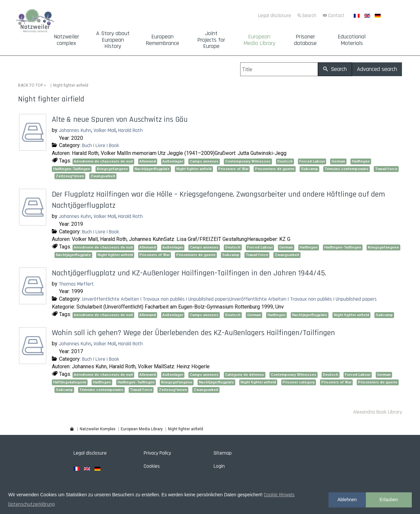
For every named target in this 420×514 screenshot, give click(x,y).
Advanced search (377, 69)
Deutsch (285, 161)
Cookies (152, 466)
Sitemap (223, 453)
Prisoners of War (233, 169)
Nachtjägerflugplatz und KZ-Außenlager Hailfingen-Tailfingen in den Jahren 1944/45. (189, 273)
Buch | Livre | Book (101, 146)
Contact (336, 16)
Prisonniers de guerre (275, 169)
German (338, 161)
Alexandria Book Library (378, 412)
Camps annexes (204, 161)
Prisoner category (299, 382)
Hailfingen (361, 161)
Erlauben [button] (389, 500)
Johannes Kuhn (75, 130)
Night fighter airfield (194, 169)
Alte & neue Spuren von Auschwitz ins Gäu (120, 119)
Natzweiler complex (66, 40)
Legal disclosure (275, 16)
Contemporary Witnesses (248, 161)
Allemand (148, 161)
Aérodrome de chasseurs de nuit (103, 161)
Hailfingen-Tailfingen (72, 169)
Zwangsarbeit (103, 176)
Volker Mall (105, 130)
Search (309, 16)
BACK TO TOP (31, 85)
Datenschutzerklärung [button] (31, 504)
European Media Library (259, 40)
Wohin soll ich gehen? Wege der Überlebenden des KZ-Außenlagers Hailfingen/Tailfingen (193, 333)
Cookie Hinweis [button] (279, 495)
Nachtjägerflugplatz (152, 169)
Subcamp (309, 169)
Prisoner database (305, 40)
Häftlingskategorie (70, 382)
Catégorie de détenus (245, 375)
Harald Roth (130, 130)
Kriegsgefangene (112, 169)
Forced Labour (312, 161)
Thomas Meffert (76, 284)
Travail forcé (386, 169)
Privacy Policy (157, 453)
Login (219, 466)
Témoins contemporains (346, 169)
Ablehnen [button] (347, 500)
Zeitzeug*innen (70, 176)
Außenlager (173, 161)
